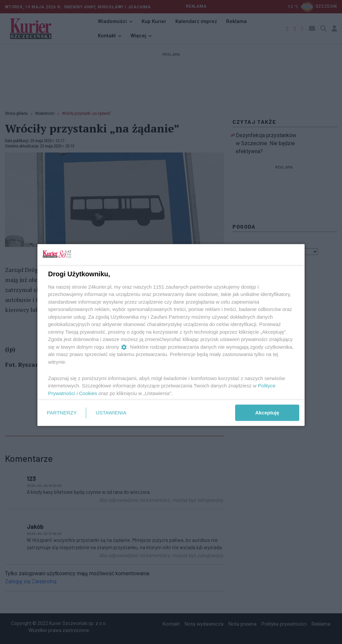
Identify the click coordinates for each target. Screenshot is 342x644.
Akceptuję (267, 413)
